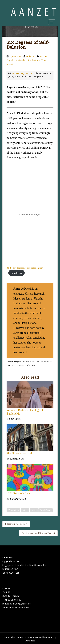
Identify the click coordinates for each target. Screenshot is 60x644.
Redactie (30, 56)
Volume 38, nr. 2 (22, 74)
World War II (46, 510)
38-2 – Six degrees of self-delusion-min (25, 268)
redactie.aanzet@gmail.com (17, 604)
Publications (34, 60)
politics (34, 510)
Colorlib (41, 637)
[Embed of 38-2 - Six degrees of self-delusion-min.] (30, 214)
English (10, 60)
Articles (43, 56)
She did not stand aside (30, 440)
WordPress (30, 641)
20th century (13, 510)
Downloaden (16, 273)
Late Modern (21, 60)
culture (25, 510)
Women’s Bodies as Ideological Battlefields (30, 398)
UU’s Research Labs (30, 480)
